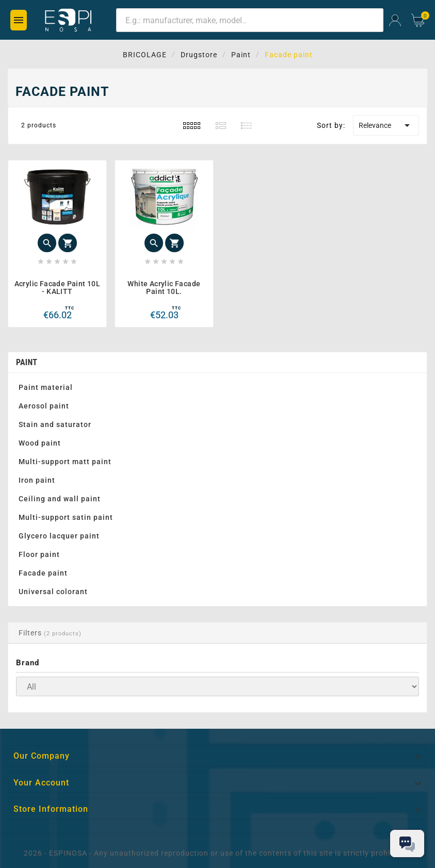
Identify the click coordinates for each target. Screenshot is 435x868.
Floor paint (39, 554)
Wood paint (40, 443)
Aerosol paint (44, 406)
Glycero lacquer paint (59, 536)
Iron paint (37, 480)
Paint (27, 362)
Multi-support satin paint (66, 517)
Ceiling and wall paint (60, 499)
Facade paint (43, 573)
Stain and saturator (55, 424)
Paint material (46, 387)
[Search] (250, 20)
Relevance (386, 125)
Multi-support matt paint (65, 462)
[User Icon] (395, 20)
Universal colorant (53, 592)
